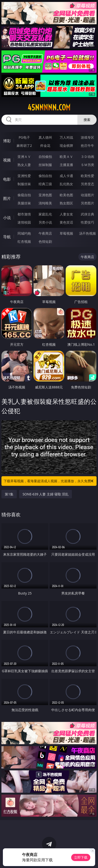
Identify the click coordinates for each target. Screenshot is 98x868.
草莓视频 (66, 233)
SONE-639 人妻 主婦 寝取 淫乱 (46, 494)
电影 (7, 179)
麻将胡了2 (24, 146)
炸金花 (45, 146)
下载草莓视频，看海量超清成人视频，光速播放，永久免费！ (49, 481)
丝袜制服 (45, 165)
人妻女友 (66, 214)
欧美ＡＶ (66, 157)
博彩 (7, 141)
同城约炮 (24, 233)
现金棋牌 (66, 146)
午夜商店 (45, 233)
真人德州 (45, 137)
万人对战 (66, 137)
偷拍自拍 (45, 176)
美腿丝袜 (24, 203)
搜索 (87, 120)
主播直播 (66, 165)
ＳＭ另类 (87, 165)
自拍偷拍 (45, 157)
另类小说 (45, 222)
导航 (7, 237)
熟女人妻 (24, 165)
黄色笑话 (66, 222)
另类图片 (87, 203)
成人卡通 (66, 176)
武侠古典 (87, 214)
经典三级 (45, 184)
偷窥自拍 (24, 195)
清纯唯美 (45, 203)
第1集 (9, 494)
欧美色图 (66, 195)
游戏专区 (87, 137)
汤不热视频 (87, 233)
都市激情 (24, 214)
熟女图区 (66, 203)
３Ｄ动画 (87, 157)
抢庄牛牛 (87, 146)
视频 (7, 160)
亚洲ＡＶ (24, 157)
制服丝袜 (24, 184)
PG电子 (24, 137)
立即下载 (81, 857)
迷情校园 (24, 222)
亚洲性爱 (24, 176)
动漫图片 (87, 195)
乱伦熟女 (66, 184)
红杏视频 (24, 241)
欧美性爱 (87, 176)
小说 (7, 218)
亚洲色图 (45, 195)
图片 (7, 198)
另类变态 (87, 184)
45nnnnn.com (49, 107)
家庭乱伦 (45, 214)
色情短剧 (45, 241)
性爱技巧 (87, 222)
